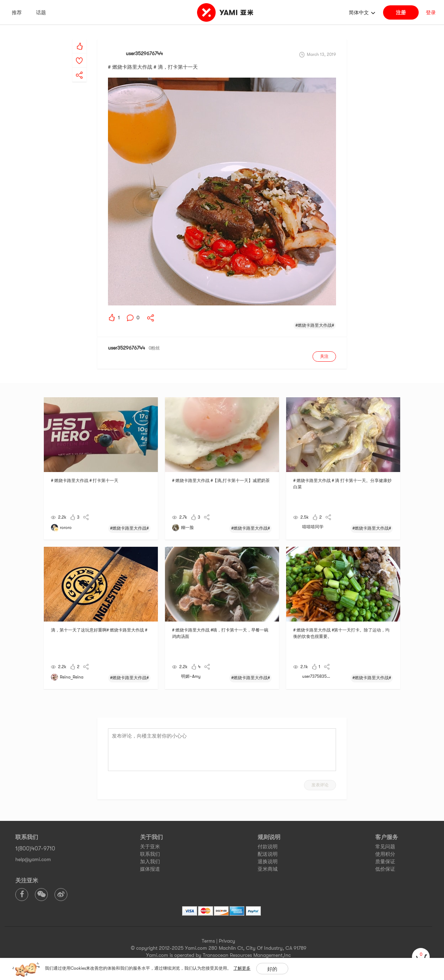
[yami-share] (79, 68)
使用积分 (385, 854)
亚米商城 (268, 869)
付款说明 (268, 847)
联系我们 (150, 854)
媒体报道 (150, 869)
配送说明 (268, 854)
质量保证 (385, 861)
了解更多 (242, 968)
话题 (41, 12)
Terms (208, 941)
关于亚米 (150, 847)
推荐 (17, 12)
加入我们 (150, 861)
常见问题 (385, 847)
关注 (324, 356)
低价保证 (385, 869)
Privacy (227, 941)
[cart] (421, 957)
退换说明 (268, 861)
